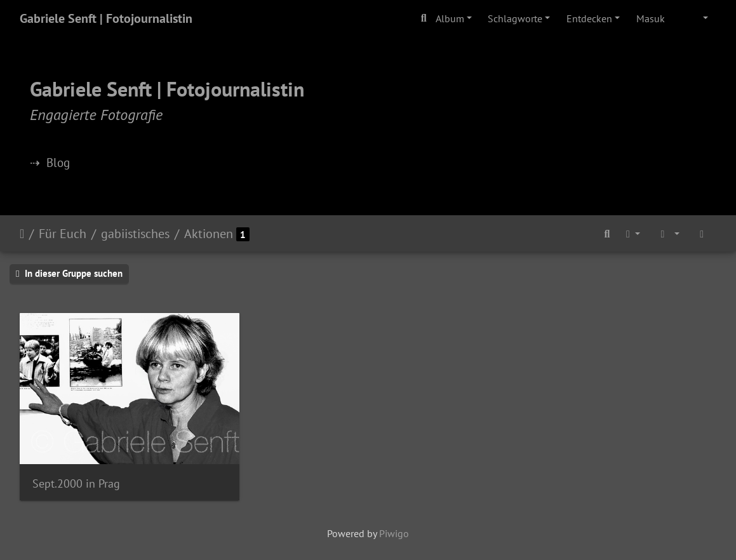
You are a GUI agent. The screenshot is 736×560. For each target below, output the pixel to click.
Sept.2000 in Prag (76, 483)
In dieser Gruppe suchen (69, 273)
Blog (58, 162)
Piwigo (394, 533)
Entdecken (589, 18)
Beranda (22, 234)
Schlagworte (515, 18)
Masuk (651, 18)
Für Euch (63, 234)
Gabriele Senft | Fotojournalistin (106, 18)
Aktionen (209, 234)
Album (450, 18)
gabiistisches (135, 234)
